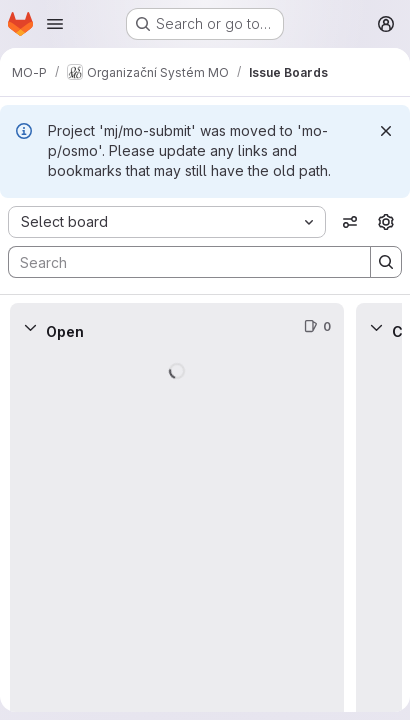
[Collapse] (30, 327)
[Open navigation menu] (55, 24)
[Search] (179, 262)
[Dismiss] (386, 131)
